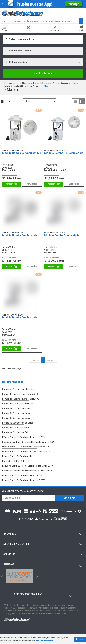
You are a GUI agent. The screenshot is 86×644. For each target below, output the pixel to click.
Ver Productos (43, 73)
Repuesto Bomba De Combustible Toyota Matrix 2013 (27, 466)
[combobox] (43, 39)
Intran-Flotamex (34, 86)
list (76, 101)
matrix (47, 86)
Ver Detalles (32, 184)
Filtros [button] (7, 101)
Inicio (29, 29)
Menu (4, 29)
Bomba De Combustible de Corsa (18, 423)
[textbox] (43, 21)
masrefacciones (11, 83)
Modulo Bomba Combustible (20, 235)
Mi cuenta (55, 29)
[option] (19, 576)
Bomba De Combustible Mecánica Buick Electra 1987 (27, 471)
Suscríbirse (70, 498)
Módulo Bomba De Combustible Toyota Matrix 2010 (26, 452)
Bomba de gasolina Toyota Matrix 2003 (21, 399)
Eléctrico (26, 83)
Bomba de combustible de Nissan (18, 404)
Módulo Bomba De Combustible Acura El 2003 (24, 480)
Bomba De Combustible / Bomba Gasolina (51, 83)
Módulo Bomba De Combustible (21, 153)
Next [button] (37, 576)
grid (82, 101)
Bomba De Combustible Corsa (16, 418)
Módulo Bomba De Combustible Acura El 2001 (24, 475)
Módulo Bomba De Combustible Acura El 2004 (24, 437)
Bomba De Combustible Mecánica (18, 389)
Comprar (12, 184)
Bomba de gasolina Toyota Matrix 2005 (21, 394)
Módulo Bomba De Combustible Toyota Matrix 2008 (26, 447)
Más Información (45, 641)
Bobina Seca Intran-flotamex (16, 461)
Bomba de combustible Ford (15, 428)
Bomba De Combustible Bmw (16, 413)
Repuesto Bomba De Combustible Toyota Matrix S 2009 (28, 442)
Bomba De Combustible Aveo (16, 408)
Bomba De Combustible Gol (15, 432)
